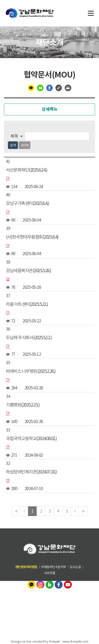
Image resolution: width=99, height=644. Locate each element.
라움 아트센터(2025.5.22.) (27, 304)
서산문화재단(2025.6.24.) (26, 170)
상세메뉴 (50, 109)
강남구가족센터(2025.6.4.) (27, 203)
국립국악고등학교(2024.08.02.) (31, 438)
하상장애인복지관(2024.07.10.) (31, 472)
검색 (13, 145)
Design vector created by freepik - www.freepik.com (49, 641)
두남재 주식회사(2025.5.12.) (29, 338)
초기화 (25, 145)
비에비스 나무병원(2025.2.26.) (31, 371)
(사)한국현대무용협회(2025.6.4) (32, 237)
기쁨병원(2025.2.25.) (23, 405)
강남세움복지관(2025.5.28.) (28, 271)
